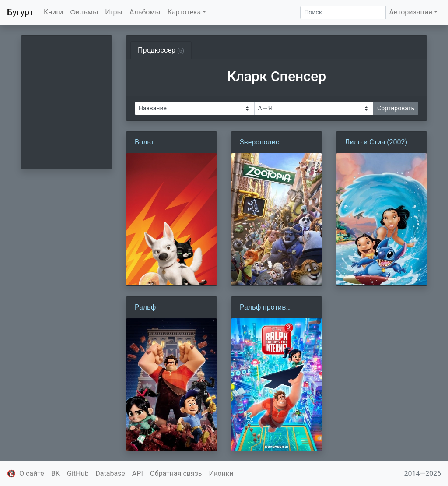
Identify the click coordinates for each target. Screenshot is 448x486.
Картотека (184, 12)
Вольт (144, 142)
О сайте (32, 474)
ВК (56, 474)
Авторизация (411, 12)
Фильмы (84, 12)
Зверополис (259, 142)
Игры (114, 12)
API (138, 474)
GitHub (78, 474)
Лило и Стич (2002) (376, 142)
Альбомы (145, 12)
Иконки (221, 474)
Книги (54, 12)
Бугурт (20, 12)
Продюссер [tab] (161, 50)
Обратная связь (176, 474)
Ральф (145, 307)
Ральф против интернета (263, 308)
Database (110, 474)
